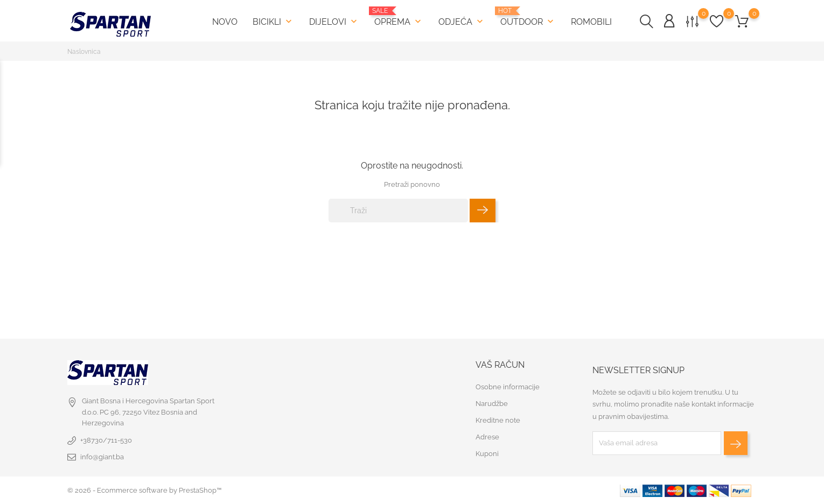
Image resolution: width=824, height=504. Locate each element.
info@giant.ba (102, 457)
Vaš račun (500, 365)
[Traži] (398, 211)
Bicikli (273, 22)
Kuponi (487, 454)
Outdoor (528, 17)
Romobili (591, 22)
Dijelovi (334, 22)
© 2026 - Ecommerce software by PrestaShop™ (144, 490)
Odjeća (462, 22)
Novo (225, 22)
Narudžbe (492, 404)
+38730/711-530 (106, 440)
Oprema (399, 17)
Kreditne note (498, 420)
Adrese (487, 437)
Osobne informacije (508, 387)
